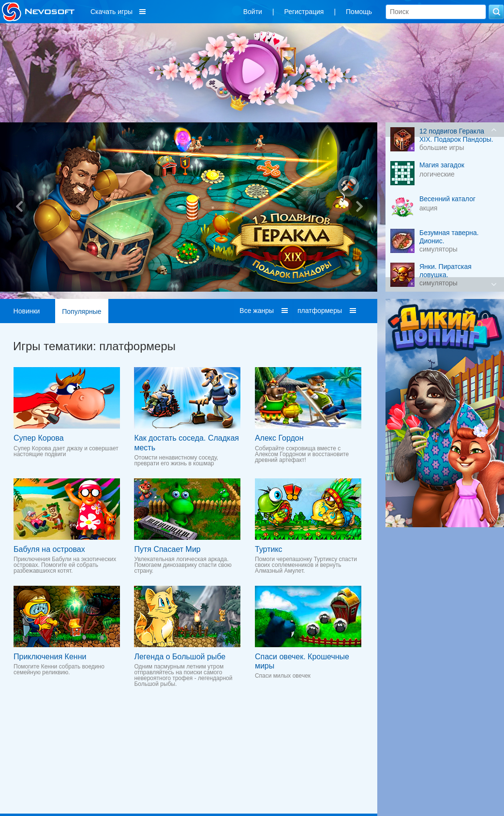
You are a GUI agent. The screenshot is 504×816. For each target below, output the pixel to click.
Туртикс (269, 549)
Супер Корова (39, 438)
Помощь (359, 12)
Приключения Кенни (50, 657)
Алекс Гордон (279, 438)
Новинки (27, 311)
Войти (253, 12)
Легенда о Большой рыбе (180, 657)
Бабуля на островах (49, 549)
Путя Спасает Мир (167, 549)
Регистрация (304, 12)
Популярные (82, 312)
